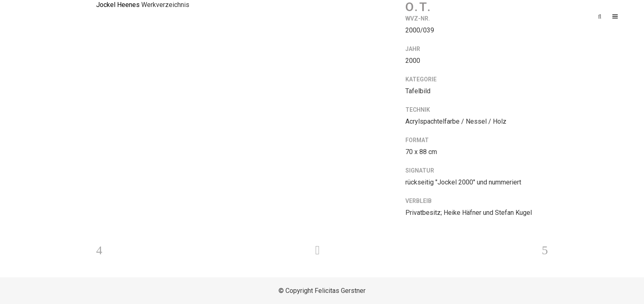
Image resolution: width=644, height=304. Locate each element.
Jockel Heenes (118, 5)
